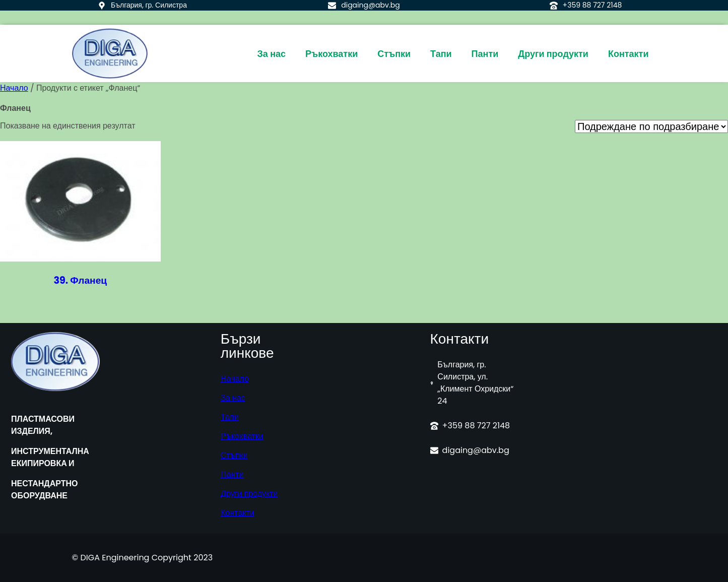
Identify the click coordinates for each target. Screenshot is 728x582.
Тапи (230, 417)
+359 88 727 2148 (592, 5)
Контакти (238, 513)
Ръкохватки (242, 436)
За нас (233, 398)
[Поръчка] (651, 126)
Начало (14, 88)
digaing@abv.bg (371, 5)
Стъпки (234, 455)
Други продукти (249, 494)
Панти (232, 474)
